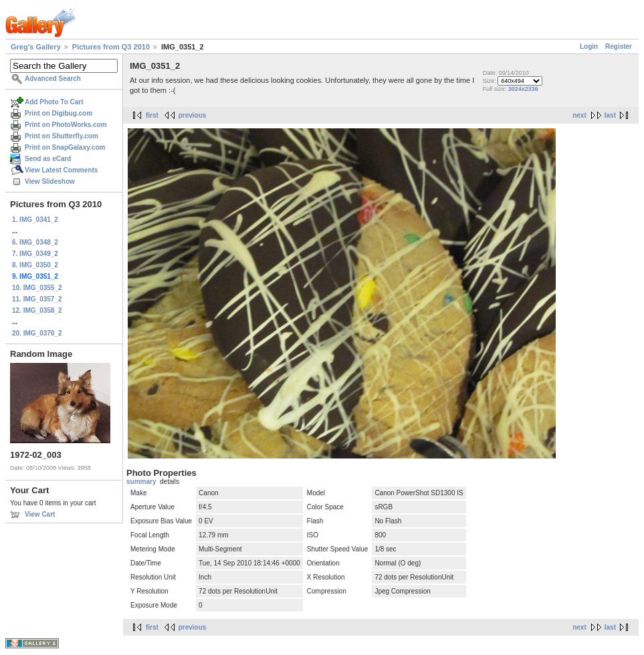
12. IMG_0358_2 (37, 310)
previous (193, 115)
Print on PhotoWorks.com (66, 125)
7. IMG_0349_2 (35, 254)
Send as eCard (48, 159)
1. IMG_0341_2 (35, 220)
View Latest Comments (61, 170)
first (152, 115)
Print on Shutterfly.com (62, 136)
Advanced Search (53, 79)
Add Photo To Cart (54, 102)
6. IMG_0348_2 (35, 242)
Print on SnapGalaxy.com (65, 147)
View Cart (40, 514)
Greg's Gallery (36, 47)
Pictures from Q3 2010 (111, 47)
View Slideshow (50, 181)
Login (589, 46)
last (610, 115)
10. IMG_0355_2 (37, 288)
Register (619, 46)
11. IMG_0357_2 (37, 299)
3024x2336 (523, 89)
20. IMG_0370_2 (37, 333)
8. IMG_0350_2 (35, 265)
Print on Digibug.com (59, 113)
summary (141, 482)
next (579, 115)
